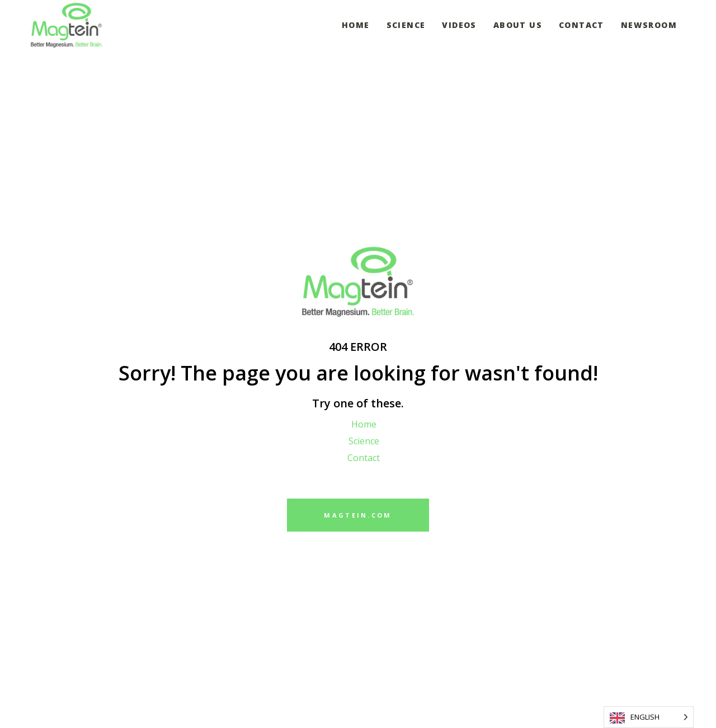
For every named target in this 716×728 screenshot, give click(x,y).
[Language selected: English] (649, 717)
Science (364, 441)
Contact (364, 458)
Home (364, 424)
